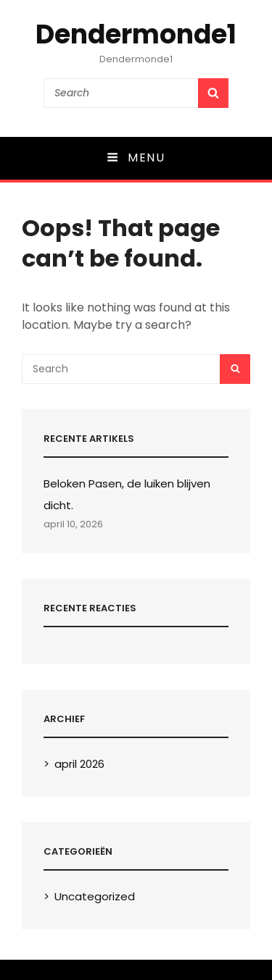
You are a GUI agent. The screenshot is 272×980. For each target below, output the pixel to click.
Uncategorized (95, 896)
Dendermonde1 (136, 34)
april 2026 (79, 764)
